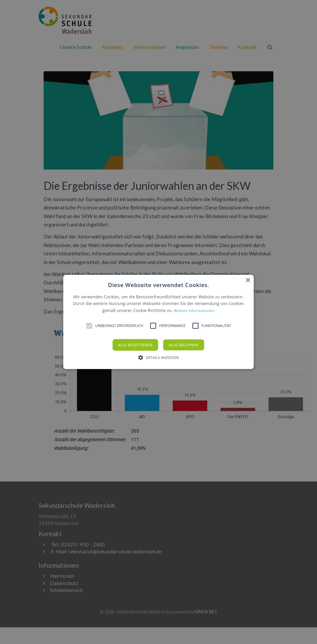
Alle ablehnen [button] (184, 345)
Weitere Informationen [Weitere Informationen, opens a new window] (194, 311)
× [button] (248, 281)
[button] (158, 322)
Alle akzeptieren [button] (135, 345)
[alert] (158, 322)
